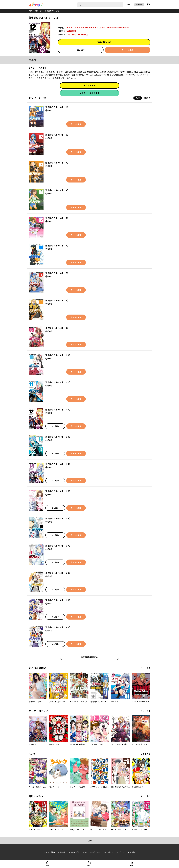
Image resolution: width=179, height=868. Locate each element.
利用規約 (62, 852)
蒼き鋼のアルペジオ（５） (57, 218)
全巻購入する (89, 86)
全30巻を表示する (90, 657)
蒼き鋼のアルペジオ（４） (57, 190)
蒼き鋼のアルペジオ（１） (57, 107)
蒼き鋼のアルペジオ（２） (57, 135)
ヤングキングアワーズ (78, 35)
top (30, 11)
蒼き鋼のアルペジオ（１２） (58, 410)
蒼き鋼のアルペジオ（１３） (58, 437)
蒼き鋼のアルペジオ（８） (57, 301)
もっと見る (145, 668)
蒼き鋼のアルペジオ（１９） (58, 600)
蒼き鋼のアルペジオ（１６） (58, 518)
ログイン (129, 4)
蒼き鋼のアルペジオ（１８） (58, 573)
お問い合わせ (109, 852)
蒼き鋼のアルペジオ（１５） (58, 491)
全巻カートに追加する (89, 93)
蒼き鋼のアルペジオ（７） (57, 273)
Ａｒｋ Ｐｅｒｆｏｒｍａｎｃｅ (81, 28)
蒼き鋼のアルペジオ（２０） (58, 627)
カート (89, 866)
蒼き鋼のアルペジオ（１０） (58, 355)
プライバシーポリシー (91, 852)
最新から (147, 98)
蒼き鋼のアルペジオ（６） (57, 246)
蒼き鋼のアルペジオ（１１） (58, 382)
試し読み (81, 50)
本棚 (131, 866)
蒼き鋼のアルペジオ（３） (57, 163)
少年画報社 (71, 31)
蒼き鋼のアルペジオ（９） (57, 328)
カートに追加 (128, 50)
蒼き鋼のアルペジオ (52, 11)
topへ (90, 841)
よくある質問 (49, 852)
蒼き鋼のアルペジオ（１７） (58, 546)
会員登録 (139, 4)
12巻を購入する (104, 42)
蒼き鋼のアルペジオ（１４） (58, 464)
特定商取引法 (74, 852)
